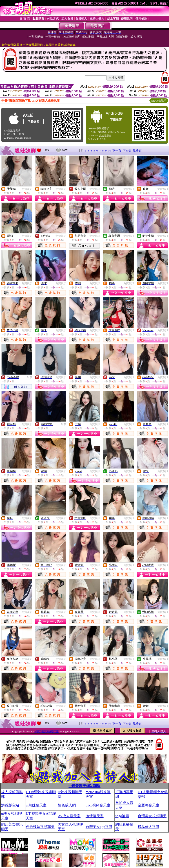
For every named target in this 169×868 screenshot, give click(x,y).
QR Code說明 (159, 101)
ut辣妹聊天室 (36, 805)
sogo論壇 (122, 816)
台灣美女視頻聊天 (152, 816)
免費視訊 (27, 189)
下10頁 (127, 150)
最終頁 (137, 150)
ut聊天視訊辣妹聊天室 (47, 731)
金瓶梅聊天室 (149, 805)
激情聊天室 (95, 816)
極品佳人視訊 (149, 827)
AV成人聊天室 (69, 816)
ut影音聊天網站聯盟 (84, 786)
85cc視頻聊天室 (98, 805)
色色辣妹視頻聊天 (40, 827)
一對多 (28, 377)
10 (110, 150)
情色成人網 (67, 805)
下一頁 (117, 150)
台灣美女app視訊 (99, 827)
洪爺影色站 (10, 805)
